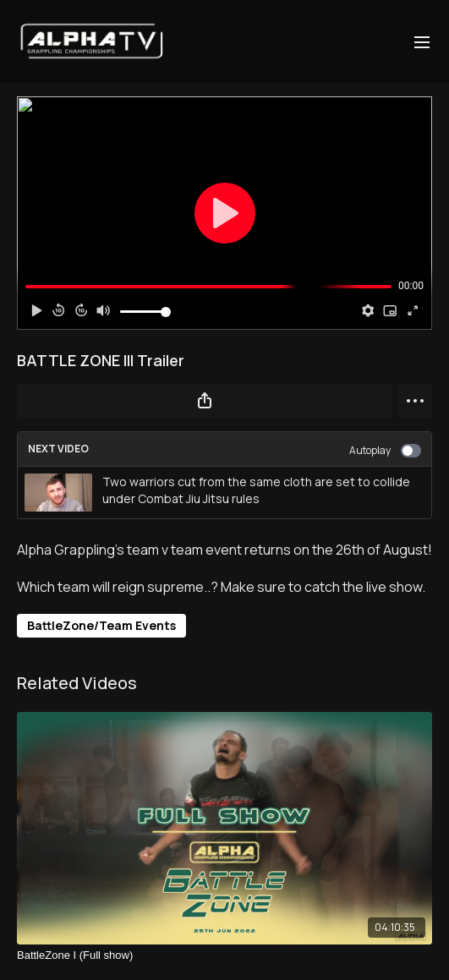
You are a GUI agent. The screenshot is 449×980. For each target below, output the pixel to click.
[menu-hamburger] (422, 41)
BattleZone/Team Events (101, 625)
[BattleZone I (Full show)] (225, 955)
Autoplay (385, 450)
